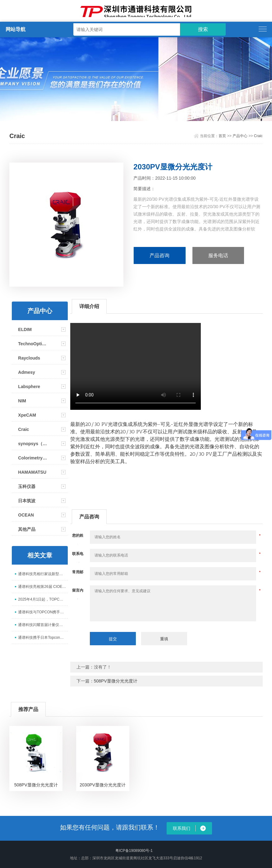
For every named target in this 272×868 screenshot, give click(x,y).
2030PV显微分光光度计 (103, 785)
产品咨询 (159, 255)
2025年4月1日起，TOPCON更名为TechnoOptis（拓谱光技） (43, 599)
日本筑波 (27, 501)
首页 (222, 136)
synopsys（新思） (33, 444)
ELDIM (25, 329)
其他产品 (27, 529)
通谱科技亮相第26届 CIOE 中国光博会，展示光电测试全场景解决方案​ (43, 587)
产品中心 (240, 136)
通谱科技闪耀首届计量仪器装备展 (43, 625)
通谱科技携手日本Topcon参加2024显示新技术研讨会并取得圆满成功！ (43, 638)
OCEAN (26, 515)
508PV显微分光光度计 (116, 681)
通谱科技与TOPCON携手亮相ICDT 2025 (43, 612)
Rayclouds (29, 358)
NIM (22, 401)
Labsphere (29, 387)
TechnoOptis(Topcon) (33, 344)
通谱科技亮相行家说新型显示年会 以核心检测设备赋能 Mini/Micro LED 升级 (43, 574)
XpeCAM (27, 415)
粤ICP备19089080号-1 (134, 851)
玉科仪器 (27, 486)
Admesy (26, 372)
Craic (258, 136)
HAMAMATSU (32, 472)
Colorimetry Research (33, 458)
